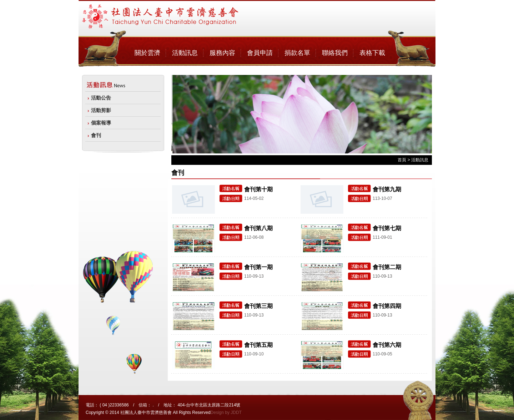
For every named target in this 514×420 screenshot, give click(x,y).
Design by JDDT (226, 413)
